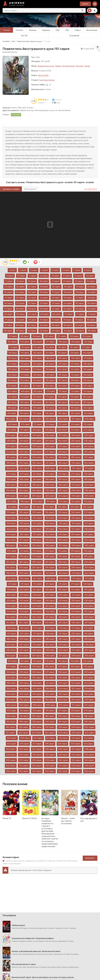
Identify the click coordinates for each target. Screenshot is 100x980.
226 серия (50, 435)
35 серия (32, 292)
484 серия (37, 639)
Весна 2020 (43, 75)
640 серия (63, 760)
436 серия (50, 600)
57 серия (8, 309)
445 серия (76, 606)
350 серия (24, 534)
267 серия (37, 468)
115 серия (62, 347)
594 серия (11, 727)
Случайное (74, 36)
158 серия (75, 380)
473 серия (76, 628)
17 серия (9, 281)
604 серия (50, 733)
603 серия (37, 733)
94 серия (68, 331)
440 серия (11, 606)
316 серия (37, 507)
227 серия (63, 435)
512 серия (37, 661)
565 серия (89, 700)
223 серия (11, 435)
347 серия (76, 529)
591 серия (63, 721)
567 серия (24, 705)
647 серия (63, 766)
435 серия (37, 600)
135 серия (50, 364)
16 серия (90, 276)
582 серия (37, 716)
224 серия (24, 435)
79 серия (79, 320)
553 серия (24, 694)
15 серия (78, 276)
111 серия (13, 347)
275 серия (50, 474)
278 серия (88, 474)
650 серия (11, 771)
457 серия (50, 617)
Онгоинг (20, 30)
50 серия (20, 303)
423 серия (63, 589)
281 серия (37, 479)
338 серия (50, 523)
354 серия (76, 534)
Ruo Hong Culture (47, 80)
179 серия (75, 397)
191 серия (50, 408)
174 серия (13, 397)
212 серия (50, 424)
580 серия (11, 716)
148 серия (38, 375)
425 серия (89, 589)
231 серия (24, 441)
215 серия (88, 424)
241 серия (63, 446)
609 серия (25, 738)
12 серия (44, 276)
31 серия (80, 287)
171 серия (63, 391)
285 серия (89, 479)
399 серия (24, 573)
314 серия (12, 507)
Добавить (90, 858)
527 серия (50, 672)
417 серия (75, 584)
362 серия (89, 540)
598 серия (63, 727)
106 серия (38, 342)
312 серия (76, 501)
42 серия (20, 298)
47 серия (80, 298)
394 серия (50, 567)
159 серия (88, 380)
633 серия (63, 755)
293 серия (11, 490)
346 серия (63, 529)
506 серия (50, 656)
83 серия (32, 325)
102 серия (74, 336)
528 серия (63, 672)
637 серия (24, 760)
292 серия (89, 485)
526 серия (37, 672)
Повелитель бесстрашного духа (29, 41)
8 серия (88, 270)
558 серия (89, 694)
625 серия (50, 749)
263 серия (76, 463)
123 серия (75, 353)
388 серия (63, 562)
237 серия (11, 446)
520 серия (50, 666)
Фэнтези (80, 66)
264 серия (89, 463)
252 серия (24, 457)
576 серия (50, 710)
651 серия (24, 771)
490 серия (24, 644)
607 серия (90, 733)
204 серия (37, 419)
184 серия (50, 402)
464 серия (50, 622)
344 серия (37, 529)
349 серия (11, 534)
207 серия (76, 419)
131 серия (88, 358)
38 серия (68, 292)
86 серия (68, 325)
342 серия (11, 529)
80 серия (91, 320)
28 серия (44, 287)
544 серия (89, 683)
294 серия (24, 490)
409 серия (64, 578)
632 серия (50, 755)
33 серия (8, 292)
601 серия (10, 733)
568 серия (37, 705)
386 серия (37, 562)
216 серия (12, 430)
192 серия (63, 408)
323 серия (37, 512)
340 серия (76, 523)
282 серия (50, 479)
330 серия (37, 518)
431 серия (76, 595)
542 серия (63, 683)
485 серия (50, 639)
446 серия (89, 606)
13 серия (55, 276)
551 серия (89, 689)
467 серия (89, 622)
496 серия (11, 650)
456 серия (37, 617)
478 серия (50, 633)
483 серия (24, 639)
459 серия (76, 617)
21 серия (55, 281)
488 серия (89, 639)
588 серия (24, 721)
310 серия (51, 501)
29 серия (56, 287)
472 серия (63, 628)
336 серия (24, 523)
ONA (58, 30)
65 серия (8, 314)
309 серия (38, 501)
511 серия (25, 661)
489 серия (11, 644)
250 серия (89, 452)
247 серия (50, 452)
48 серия (91, 298)
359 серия (50, 540)
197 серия (37, 413)
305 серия (76, 496)
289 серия (50, 485)
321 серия (11, 512)
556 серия (63, 694)
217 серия (24, 430)
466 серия (76, 622)
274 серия (37, 474)
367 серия (63, 545)
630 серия (24, 755)
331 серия (50, 518)
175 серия (25, 397)
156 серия (50, 380)
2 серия (23, 270)
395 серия (63, 567)
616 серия (24, 744)
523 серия (88, 666)
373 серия (50, 551)
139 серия (12, 369)
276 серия (63, 474)
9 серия (10, 276)
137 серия (75, 364)
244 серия (11, 452)
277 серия (76, 474)
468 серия (12, 628)
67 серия (32, 314)
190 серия (37, 408)
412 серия (12, 584)
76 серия (44, 320)
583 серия (50, 716)
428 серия (37, 595)
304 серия (63, 496)
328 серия (11, 518)
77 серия (56, 320)
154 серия (25, 380)
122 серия (62, 353)
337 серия (37, 523)
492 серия (50, 644)
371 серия (24, 551)
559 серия (11, 700)
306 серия (89, 496)
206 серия (63, 419)
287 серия (24, 485)
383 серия (89, 556)
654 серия (63, 771)
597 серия (50, 727)
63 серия (80, 309)
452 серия (76, 611)
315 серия (25, 507)
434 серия (24, 600)
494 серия (76, 644)
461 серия (11, 622)
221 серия (75, 430)
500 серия (63, 650)
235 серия (76, 441)
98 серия (25, 336)
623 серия (24, 749)
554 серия (37, 694)
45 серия (56, 298)
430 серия (63, 595)
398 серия (11, 573)
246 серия (37, 452)
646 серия (50, 766)
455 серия (24, 617)
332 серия (63, 518)
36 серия (44, 292)
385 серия (24, 562)
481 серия (89, 633)
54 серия (68, 303)
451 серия (63, 611)
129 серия (63, 358)
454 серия (11, 617)
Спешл (78, 30)
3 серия (34, 270)
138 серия (88, 364)
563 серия (63, 700)
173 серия (88, 391)
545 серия (11, 689)
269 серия (64, 468)
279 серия (11, 479)
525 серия (24, 672)
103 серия (87, 336)
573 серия (12, 710)
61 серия (56, 309)
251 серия (11, 457)
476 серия (24, 633)
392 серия (24, 567)
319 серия (75, 507)
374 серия (63, 551)
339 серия (63, 523)
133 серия (25, 364)
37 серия (56, 292)
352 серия (50, 534)
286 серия (11, 485)
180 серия (87, 397)
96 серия (92, 331)
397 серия (89, 567)
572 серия (89, 705)
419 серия (11, 589)
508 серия (76, 656)
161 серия (25, 386)
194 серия (88, 408)
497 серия (24, 650)
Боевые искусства (46, 66)
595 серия (24, 727)
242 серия (76, 446)
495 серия (89, 644)
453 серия (89, 611)
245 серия (24, 452)
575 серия (37, 710)
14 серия (67, 276)
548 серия (50, 689)
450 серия (50, 611)
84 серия (44, 325)
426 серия (11, 595)
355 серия (89, 534)
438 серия (76, 600)
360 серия (63, 540)
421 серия (37, 589)
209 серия (12, 424)
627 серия (76, 749)
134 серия (37, 364)
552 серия (11, 694)
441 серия (24, 606)
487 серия (76, 639)
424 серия (76, 589)
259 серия (24, 463)
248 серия (63, 452)
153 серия (12, 380)
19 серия (32, 281)
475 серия (12, 633)
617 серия (37, 744)
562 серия (50, 700)
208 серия (89, 419)
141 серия (38, 369)
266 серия (24, 468)
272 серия (12, 474)
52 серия (44, 303)
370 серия (12, 551)
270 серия (77, 468)
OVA (67, 30)
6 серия (66, 270)
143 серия (63, 369)
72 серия (92, 314)
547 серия (37, 689)
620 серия (76, 744)
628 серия (89, 749)
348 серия (89, 529)
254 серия (50, 457)
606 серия (76, 733)
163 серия (50, 386)
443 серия (50, 606)
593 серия (89, 721)
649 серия (89, 766)
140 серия (25, 369)
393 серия (37, 567)
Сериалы (46, 30)
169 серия (38, 391)
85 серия (56, 325)
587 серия (11, 721)
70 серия (69, 314)
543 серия (76, 683)
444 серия (63, 606)
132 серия (12, 364)
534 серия (50, 677)
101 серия (62, 336)
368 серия (76, 545)
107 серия (50, 342)
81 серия (8, 325)
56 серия (92, 303)
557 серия (76, 694)
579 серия (88, 710)
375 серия (75, 551)
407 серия (38, 578)
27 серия (32, 287)
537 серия (89, 677)
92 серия (44, 331)
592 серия (76, 721)
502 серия (89, 650)
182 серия (25, 402)
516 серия (88, 661)
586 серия (89, 716)
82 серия (20, 325)
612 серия (63, 738)
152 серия (88, 375)
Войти (85, 4)
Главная (7, 30)
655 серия (76, 771)
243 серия (89, 446)
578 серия (76, 710)
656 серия (89, 771)
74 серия (20, 320)
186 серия (75, 402)
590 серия (50, 721)
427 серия (24, 595)
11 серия (32, 276)
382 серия (76, 556)
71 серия (80, 314)
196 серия (24, 413)
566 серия (11, 705)
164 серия (63, 386)
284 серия (76, 479)
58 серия (20, 309)
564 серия (76, 700)
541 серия (50, 683)
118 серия (13, 353)
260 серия (37, 463)
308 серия (25, 501)
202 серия (11, 419)
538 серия (11, 683)
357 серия (24, 540)
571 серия (76, 705)
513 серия (50, 661)
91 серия (32, 331)
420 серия (24, 589)
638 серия (37, 760)
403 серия (76, 573)
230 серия (11, 441)
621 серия (88, 744)
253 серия (37, 457)
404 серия (89, 573)
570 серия (64, 705)
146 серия (12, 375)
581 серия (24, 716)
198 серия (50, 413)
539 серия (24, 683)
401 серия (50, 573)
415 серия (50, 584)
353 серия (63, 534)
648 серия (76, 766)
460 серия (89, 617)
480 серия (76, 633)
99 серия (37, 336)
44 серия (44, 298)
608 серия (12, 738)
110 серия (88, 342)
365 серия (37, 545)
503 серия (11, 656)
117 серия (86, 347)
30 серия (68, 287)
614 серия (89, 738)
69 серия (57, 314)
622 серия (11, 749)
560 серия (24, 700)
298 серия (76, 490)
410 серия (77, 578)
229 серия (89, 435)
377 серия (11, 556)
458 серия (63, 617)
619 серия (62, 744)
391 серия (11, 567)
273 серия (24, 474)
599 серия (76, 727)
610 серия (38, 738)
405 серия (11, 578)
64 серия (92, 309)
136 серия (63, 364)
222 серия (88, 430)
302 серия (37, 496)
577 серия (63, 710)
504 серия (24, 656)
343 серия (24, 529)
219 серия (50, 430)
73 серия (9, 320)
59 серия (32, 309)
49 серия (8, 303)
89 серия (8, 331)
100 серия (49, 336)
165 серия (75, 386)
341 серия (89, 523)
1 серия (12, 270)
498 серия (37, 650)
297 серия (63, 490)
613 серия (76, 738)
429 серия (50, 595)
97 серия (13, 336)
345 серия (50, 529)
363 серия (11, 545)
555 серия (50, 694)
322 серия (24, 512)
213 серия (63, 424)
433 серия (11, 600)
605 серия (63, 733)
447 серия (11, 611)
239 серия (37, 446)
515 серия (75, 661)
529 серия (76, 672)
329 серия (24, 518)
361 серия (76, 540)
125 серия (12, 358)
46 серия (68, 298)
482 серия (11, 639)
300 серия (11, 496)
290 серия (63, 485)
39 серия (80, 292)
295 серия (37, 490)
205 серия (50, 419)
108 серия (63, 342)
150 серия (63, 375)
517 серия (12, 666)
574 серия (24, 710)
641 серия (76, 760)
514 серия (62, 661)
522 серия (75, 666)
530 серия (89, 672)
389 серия (76, 562)
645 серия (37, 766)
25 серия (9, 287)
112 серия (26, 347)
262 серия (63, 463)
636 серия (11, 760)
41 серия (8, 298)
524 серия (11, 672)
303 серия (50, 496)
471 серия (51, 628)
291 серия (76, 485)
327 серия (89, 512)
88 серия (91, 325)
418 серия (88, 584)
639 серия (50, 760)
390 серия (89, 562)
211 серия (38, 424)
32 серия (91, 287)
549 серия (63, 689)
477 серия (37, 633)
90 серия (20, 331)
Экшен (87, 66)
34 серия (20, 292)
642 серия (89, 760)
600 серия (89, 727)
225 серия (37, 435)
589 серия (37, 721)
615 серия (12, 744)
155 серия (37, 380)
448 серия (24, 611)
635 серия (89, 755)
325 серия (63, 512)
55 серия (80, 303)
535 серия (63, 677)
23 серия (79, 281)
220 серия (62, 430)
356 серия (11, 540)
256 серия (76, 457)
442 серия (37, 606)
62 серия (68, 309)
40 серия (92, 292)
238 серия (24, 446)
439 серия (89, 600)
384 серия (11, 562)
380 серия (50, 556)
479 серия (63, 633)
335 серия (11, 523)
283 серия (63, 479)
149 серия (50, 375)
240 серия (50, 446)
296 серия (50, 490)
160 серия (12, 386)
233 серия (50, 441)
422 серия (50, 589)
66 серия (21, 314)
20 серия (44, 281)
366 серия (50, 545)
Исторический (68, 66)
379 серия (37, 556)
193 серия (75, 408)
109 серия (76, 342)
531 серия (11, 677)
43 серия (32, 298)
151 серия (75, 375)
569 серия (51, 705)
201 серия (88, 413)
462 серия (24, 622)
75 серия (32, 320)
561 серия (37, 700)
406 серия (24, 578)
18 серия (20, 281)
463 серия (37, 622)
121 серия (50, 353)
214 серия (75, 424)
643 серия (11, 766)
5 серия (55, 270)
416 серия (63, 584)
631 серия (37, 755)
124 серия (87, 353)
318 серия (62, 507)
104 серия (12, 342)
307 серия (12, 501)
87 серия (80, 325)
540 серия (37, 683)
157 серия (63, 380)
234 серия (63, 441)
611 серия (51, 738)
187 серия (88, 402)
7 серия (77, 270)
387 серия (50, 562)
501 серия (76, 650)
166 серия (88, 386)
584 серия (63, 716)
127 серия (38, 358)
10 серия (21, 276)
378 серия (24, 556)
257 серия (89, 457)
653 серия (50, 771)
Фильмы (33, 30)
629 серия (11, 755)
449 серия (37, 611)
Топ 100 (24, 36)
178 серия (62, 397)
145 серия (88, 369)
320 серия (88, 507)
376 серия (88, 551)
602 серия (23, 733)
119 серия (25, 353)
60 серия (44, 309)
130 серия (75, 358)
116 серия (74, 347)
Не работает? (91, 189)
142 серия (50, 369)
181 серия (12, 402)
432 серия (89, 595)
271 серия (89, 468)
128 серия (50, 358)
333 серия (76, 518)
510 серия (12, 661)
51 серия (32, 303)
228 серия (76, 435)
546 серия (24, 689)
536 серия (76, 677)
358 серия (37, 540)
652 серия (37, 771)
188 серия (12, 408)
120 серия (37, 353)
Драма (58, 66)
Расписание (92, 30)
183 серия (37, 402)
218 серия (37, 430)
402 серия (63, 573)
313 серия (88, 501)
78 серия (67, 320)
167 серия (13, 391)
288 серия (37, 485)
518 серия (24, 666)
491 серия (37, 644)
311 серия (63, 501)
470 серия (38, 628)
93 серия (56, 331)
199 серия (62, 413)
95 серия (80, 331)
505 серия (37, 656)
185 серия (62, 402)
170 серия (51, 391)
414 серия (37, 584)
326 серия (76, 512)
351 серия (37, 534)
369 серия (89, 545)
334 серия (89, 518)
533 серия (37, 677)
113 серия (38, 347)
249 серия (76, 452)
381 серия (63, 556)
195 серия (12, 413)
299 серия (89, 490)
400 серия (37, 573)
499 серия (50, 650)
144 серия (75, 369)
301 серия (24, 496)
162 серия (37, 386)
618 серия (50, 744)
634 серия (76, 755)
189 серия (25, 408)
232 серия (37, 441)
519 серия (37, 666)
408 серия (51, 578)
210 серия (25, 424)
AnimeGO (6, 41)
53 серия (56, 303)
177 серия (50, 397)
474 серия (89, 628)
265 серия (11, 468)
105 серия (25, 342)
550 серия (76, 689)
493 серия (63, 644)
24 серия (91, 281)
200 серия (76, 413)
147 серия (25, 375)
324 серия (50, 512)
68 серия (44, 314)
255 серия (63, 457)
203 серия (24, 419)
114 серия (50, 347)
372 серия (37, 551)
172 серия (75, 391)
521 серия (62, 666)
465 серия (63, 622)
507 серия (63, 656)
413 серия (25, 584)
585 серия (76, 716)
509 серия (89, 656)
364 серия (24, 545)
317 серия (50, 507)
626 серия (63, 749)
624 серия (37, 749)
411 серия (89, 578)
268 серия (50, 468)
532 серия (24, 677)
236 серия (89, 441)
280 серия (24, 479)
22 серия (67, 281)
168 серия (25, 391)
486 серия (63, 639)
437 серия (63, 600)
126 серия (25, 358)
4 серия (44, 270)
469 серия (25, 628)
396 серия (76, 567)
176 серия (37, 397)
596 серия (37, 727)
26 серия (20, 287)
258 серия (11, 463)
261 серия (50, 463)
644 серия (24, 766)
